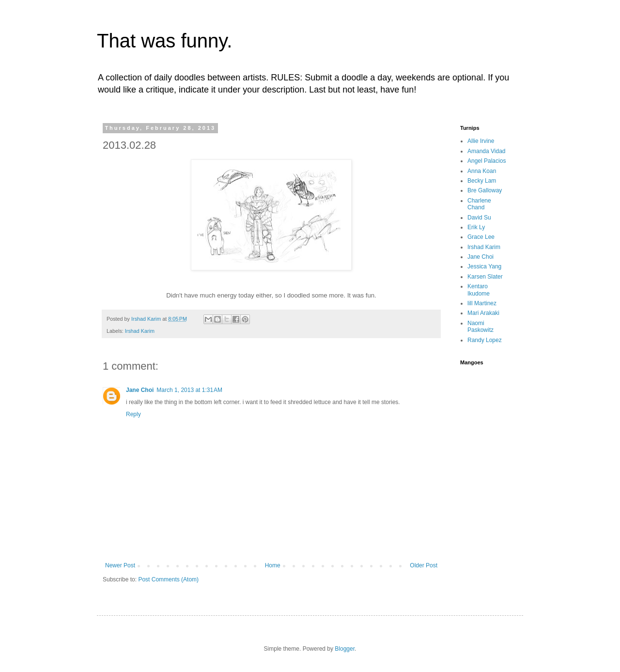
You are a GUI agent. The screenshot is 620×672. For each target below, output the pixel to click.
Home (273, 565)
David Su (479, 218)
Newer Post (120, 565)
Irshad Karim (140, 331)
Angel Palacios (487, 161)
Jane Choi (140, 390)
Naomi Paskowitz (480, 327)
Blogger (345, 649)
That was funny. (164, 41)
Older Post (424, 565)
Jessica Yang (484, 266)
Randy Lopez (485, 340)
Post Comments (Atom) (168, 579)
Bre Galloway (485, 190)
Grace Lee (481, 237)
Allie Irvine (481, 141)
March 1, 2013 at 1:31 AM (189, 390)
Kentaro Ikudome (479, 290)
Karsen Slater (485, 277)
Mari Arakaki (483, 313)
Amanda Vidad (487, 151)
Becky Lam (482, 181)
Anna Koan (482, 171)
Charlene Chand (479, 204)
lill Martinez (482, 303)
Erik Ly (476, 227)
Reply (133, 414)
